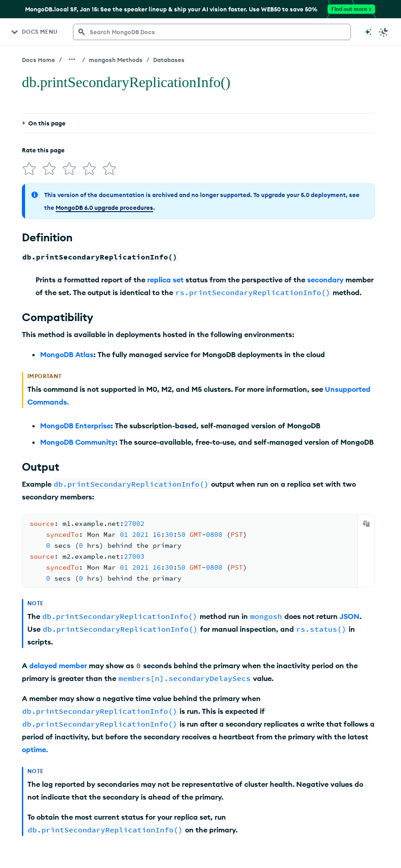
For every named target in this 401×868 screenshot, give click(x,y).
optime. (35, 749)
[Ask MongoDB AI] (368, 32)
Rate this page (43, 150)
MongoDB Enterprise (75, 426)
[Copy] (366, 524)
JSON (350, 616)
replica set (165, 280)
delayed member (58, 665)
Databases (169, 60)
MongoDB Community (78, 442)
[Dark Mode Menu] (384, 32)
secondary (325, 280)
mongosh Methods (116, 60)
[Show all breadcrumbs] (72, 59)
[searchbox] (212, 32)
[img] (29, 169)
